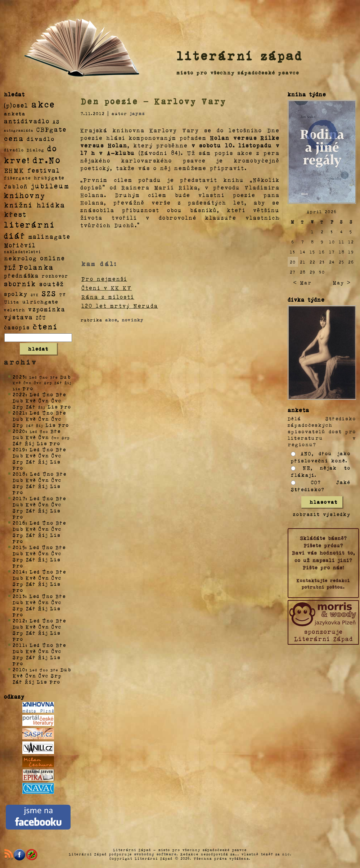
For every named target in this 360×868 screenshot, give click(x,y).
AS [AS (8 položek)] (56, 121)
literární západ (240, 55)
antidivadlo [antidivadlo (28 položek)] (27, 121)
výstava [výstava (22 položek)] (19, 317)
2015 (19, 547)
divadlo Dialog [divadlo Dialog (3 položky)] (24, 150)
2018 (19, 474)
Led (35, 394)
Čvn (44, 400)
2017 (19, 498)
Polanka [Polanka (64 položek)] (37, 267)
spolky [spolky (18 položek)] (16, 294)
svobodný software (156, 854)
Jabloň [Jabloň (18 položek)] (16, 186)
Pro (28, 388)
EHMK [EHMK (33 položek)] (14, 170)
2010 (19, 669)
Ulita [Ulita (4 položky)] (12, 302)
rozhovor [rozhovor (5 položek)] (55, 276)
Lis (53, 406)
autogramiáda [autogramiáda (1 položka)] (19, 130)
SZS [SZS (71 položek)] (49, 293)
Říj (30, 443)
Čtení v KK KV (107, 288)
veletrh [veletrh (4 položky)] (15, 310)
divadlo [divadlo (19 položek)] (41, 139)
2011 (19, 645)
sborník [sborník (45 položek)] (20, 284)
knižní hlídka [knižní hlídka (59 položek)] (35, 205)
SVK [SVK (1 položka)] (35, 294)
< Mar (302, 282)
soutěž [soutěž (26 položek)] (52, 284)
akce (111, 320)
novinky (133, 320)
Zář (31, 406)
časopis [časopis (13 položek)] (17, 327)
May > (342, 282)
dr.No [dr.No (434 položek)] (47, 159)
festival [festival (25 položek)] (44, 170)
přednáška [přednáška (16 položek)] (21, 275)
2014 (19, 572)
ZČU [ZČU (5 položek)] (41, 317)
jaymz (137, 113)
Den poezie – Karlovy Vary (154, 101)
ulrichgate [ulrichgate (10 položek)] (40, 301)
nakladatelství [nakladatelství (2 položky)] (23, 252)
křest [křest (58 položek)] (15, 214)
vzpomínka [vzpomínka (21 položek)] (47, 309)
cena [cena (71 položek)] (14, 138)
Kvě (31, 400)
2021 (19, 413)
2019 (19, 449)
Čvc (57, 400)
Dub (66, 377)
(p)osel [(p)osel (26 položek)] (16, 105)
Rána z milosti (108, 297)
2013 (19, 596)
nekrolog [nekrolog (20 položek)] (21, 258)
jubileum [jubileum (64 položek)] (50, 186)
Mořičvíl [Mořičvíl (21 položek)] (20, 245)
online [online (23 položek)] (53, 258)
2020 (19, 431)
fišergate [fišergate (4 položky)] (17, 178)
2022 (19, 394)
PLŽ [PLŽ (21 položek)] (10, 267)
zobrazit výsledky (322, 514)
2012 (19, 620)
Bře (61, 394)
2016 (19, 523)
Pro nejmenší (104, 279)
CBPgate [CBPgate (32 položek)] (51, 129)
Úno (48, 394)
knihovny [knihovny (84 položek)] (25, 195)
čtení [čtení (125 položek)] (45, 326)
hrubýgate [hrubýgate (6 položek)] (49, 177)
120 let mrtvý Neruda (120, 306)
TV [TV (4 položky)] (63, 294)
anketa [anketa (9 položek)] (15, 113)
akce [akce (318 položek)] (43, 104)
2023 (19, 377)
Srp (18, 406)
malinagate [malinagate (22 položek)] (49, 236)
